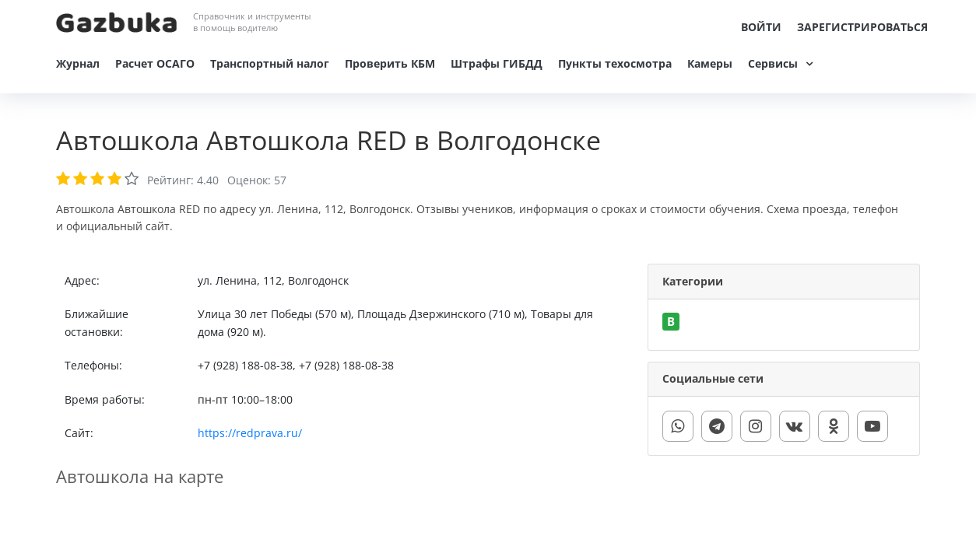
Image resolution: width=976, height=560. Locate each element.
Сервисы (773, 63)
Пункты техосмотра (615, 63)
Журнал (78, 63)
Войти (761, 27)
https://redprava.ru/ (250, 433)
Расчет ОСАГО (155, 63)
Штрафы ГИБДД (497, 63)
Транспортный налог (270, 63)
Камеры (710, 63)
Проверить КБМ (390, 63)
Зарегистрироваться (862, 27)
